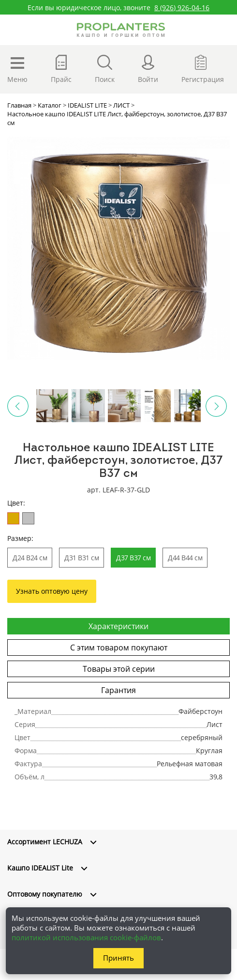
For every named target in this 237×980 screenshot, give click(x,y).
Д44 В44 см (185, 558)
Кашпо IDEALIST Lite (40, 868)
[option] (118, 248)
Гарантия (118, 690)
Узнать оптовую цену (52, 591)
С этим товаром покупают (119, 648)
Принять (118, 958)
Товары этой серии (119, 669)
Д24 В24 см (30, 558)
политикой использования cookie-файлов (86, 937)
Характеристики (118, 626)
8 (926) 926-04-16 (182, 8)
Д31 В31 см (81, 558)
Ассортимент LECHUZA (45, 842)
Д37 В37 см (133, 558)
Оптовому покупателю (45, 894)
